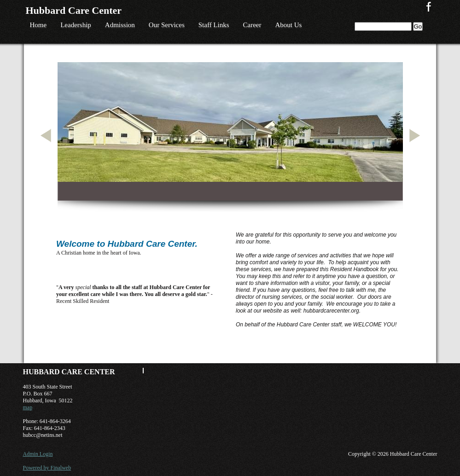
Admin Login (38, 454)
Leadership (76, 25)
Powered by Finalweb (47, 468)
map (28, 407)
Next (416, 147)
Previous (47, 147)
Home (38, 25)
